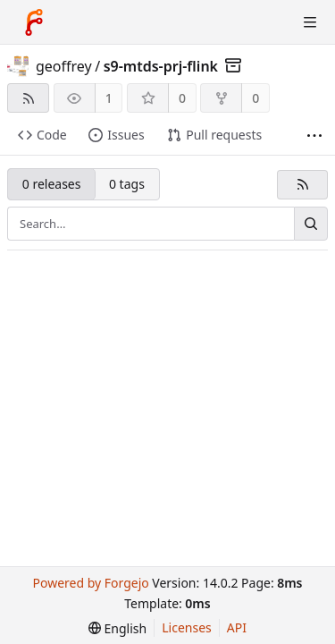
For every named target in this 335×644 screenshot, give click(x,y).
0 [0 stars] (182, 98)
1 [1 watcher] (109, 98)
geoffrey (64, 66)
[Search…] (311, 224)
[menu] (117, 628)
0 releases (52, 184)
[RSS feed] (28, 98)
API (237, 627)
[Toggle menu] (310, 22)
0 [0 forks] (255, 98)
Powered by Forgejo (90, 583)
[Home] (34, 22)
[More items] (314, 136)
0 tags (127, 184)
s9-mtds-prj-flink (161, 66)
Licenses (187, 627)
